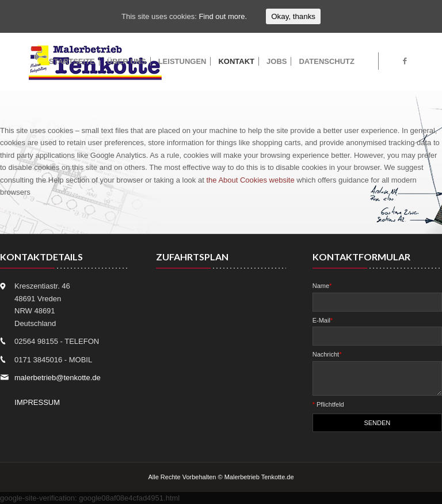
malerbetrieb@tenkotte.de (58, 378)
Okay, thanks (293, 16)
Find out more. (223, 16)
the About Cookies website (250, 180)
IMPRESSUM (37, 402)
